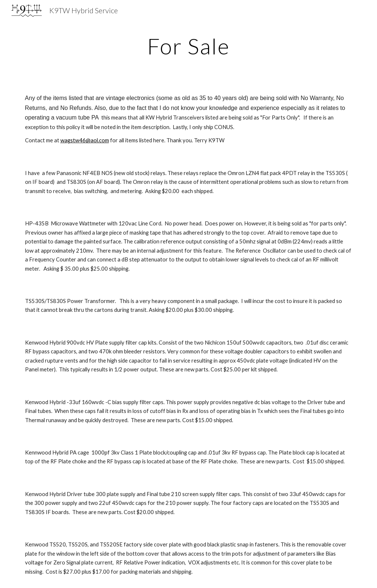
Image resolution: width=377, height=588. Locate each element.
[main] (188, 46)
